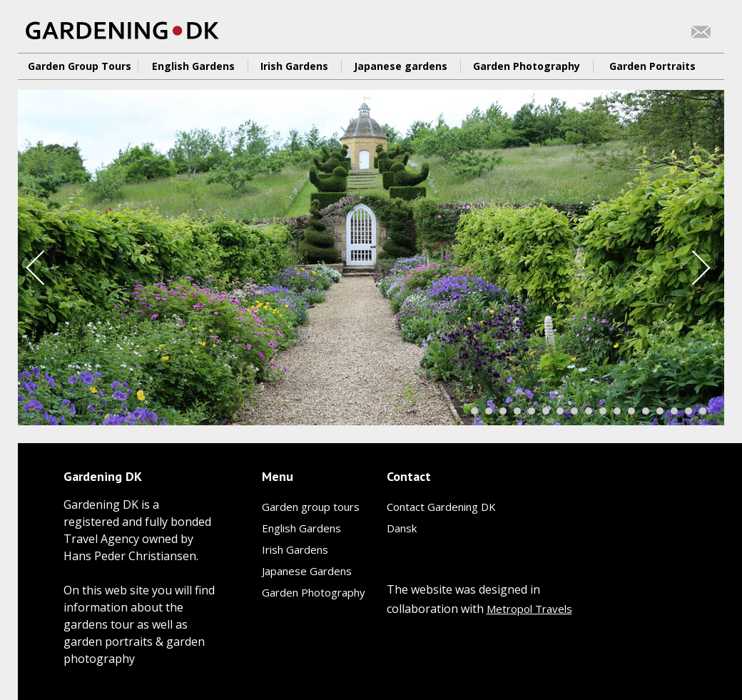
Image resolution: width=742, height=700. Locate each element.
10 (589, 411)
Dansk (402, 528)
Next (703, 268)
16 (674, 411)
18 (703, 411)
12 (617, 411)
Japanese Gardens (307, 571)
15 (660, 411)
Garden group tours (311, 507)
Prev (37, 268)
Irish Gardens (294, 66)
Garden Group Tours (80, 66)
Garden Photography (527, 66)
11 (603, 411)
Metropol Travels (529, 609)
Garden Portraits (652, 66)
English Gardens (193, 66)
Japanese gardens (401, 66)
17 (688, 411)
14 (646, 411)
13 (631, 411)
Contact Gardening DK (441, 507)
